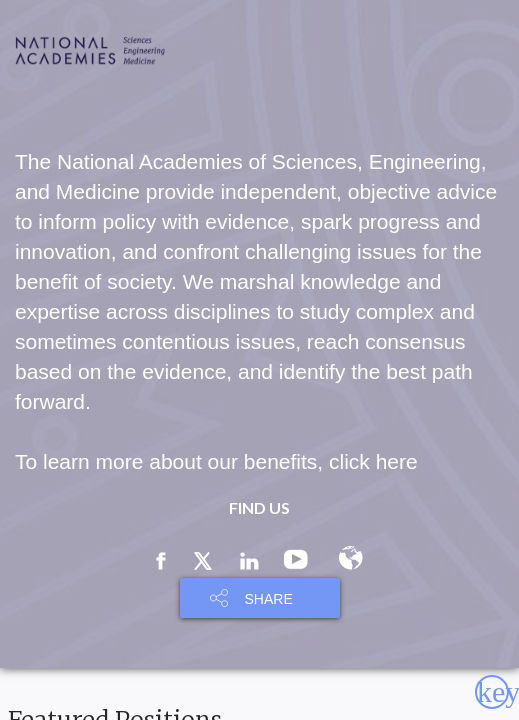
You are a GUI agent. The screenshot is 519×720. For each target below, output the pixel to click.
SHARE (269, 599)
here (397, 461)
